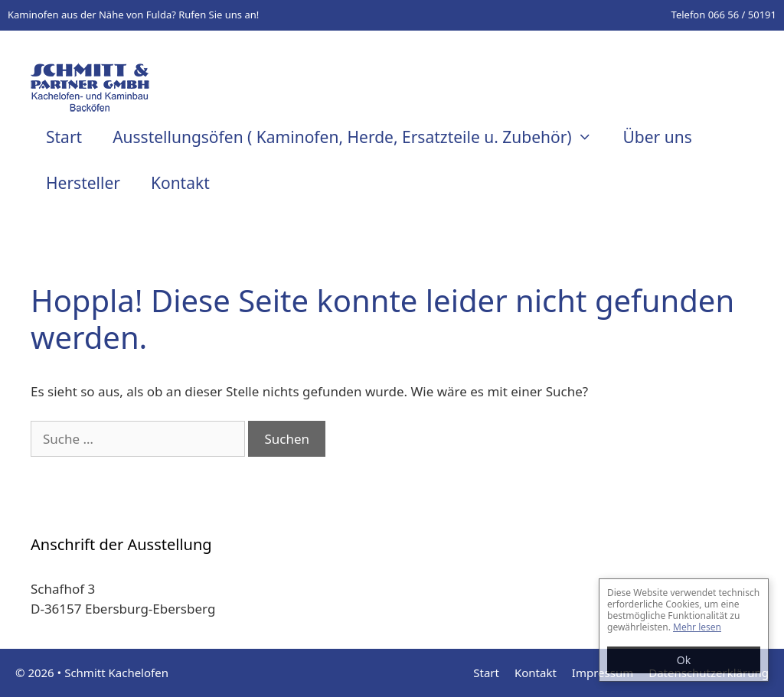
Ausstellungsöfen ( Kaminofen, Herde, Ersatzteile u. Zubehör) (360, 137)
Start (64, 137)
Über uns (657, 137)
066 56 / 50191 (742, 15)
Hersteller (83, 183)
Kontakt (180, 183)
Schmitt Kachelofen (116, 673)
